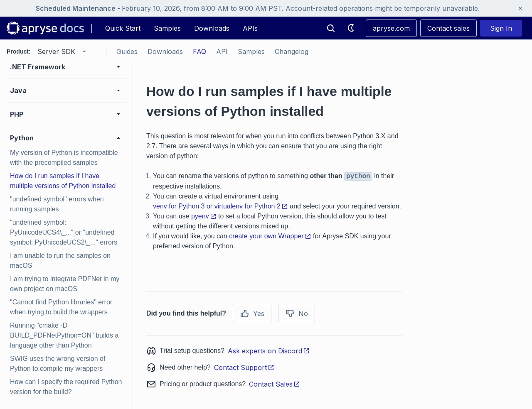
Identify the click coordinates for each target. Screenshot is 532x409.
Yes (252, 313)
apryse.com (391, 28)
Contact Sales (275, 384)
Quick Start (123, 28)
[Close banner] (520, 8)
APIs (250, 28)
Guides (127, 51)
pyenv (204, 216)
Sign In (501, 28)
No (297, 313)
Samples (167, 28)
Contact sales (448, 28)
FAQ (199, 51)
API (222, 51)
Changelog (292, 51)
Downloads (212, 28)
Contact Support (244, 367)
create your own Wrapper (270, 236)
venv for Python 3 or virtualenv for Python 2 (220, 206)
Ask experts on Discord (269, 351)
